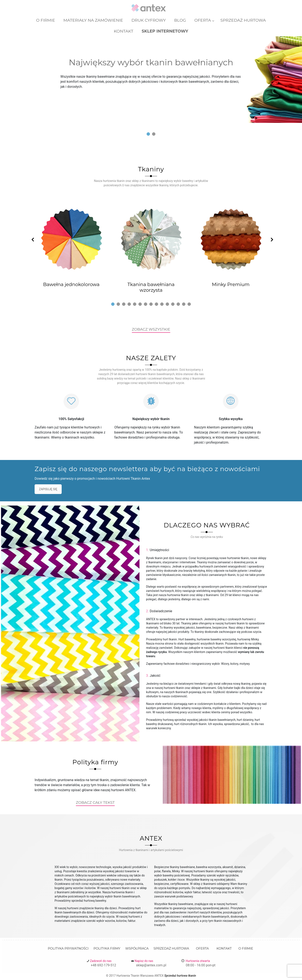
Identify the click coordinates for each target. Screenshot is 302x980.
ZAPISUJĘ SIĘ (48, 489)
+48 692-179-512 (103, 965)
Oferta (202, 948)
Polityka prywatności (68, 948)
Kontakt (224, 948)
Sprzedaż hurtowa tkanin (180, 976)
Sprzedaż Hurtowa (171, 948)
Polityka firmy (107, 948)
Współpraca (137, 948)
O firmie (246, 948)
